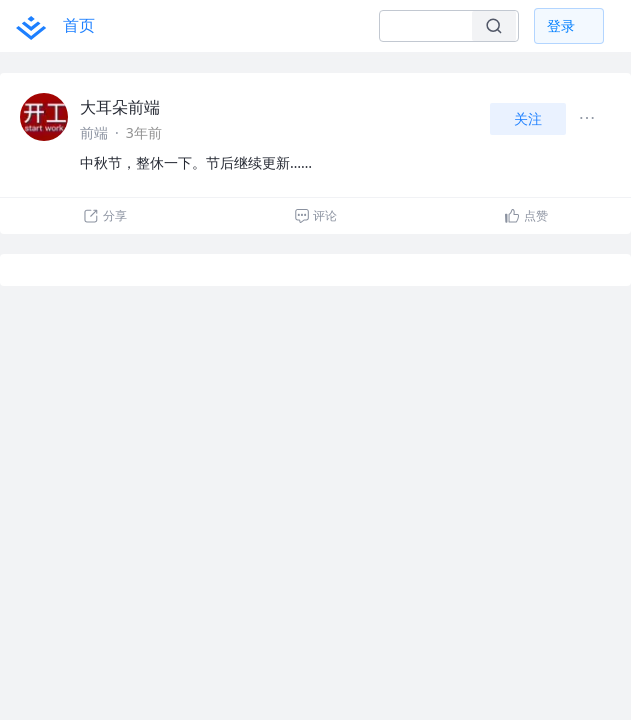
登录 (561, 25)
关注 (528, 118)
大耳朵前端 (120, 107)
